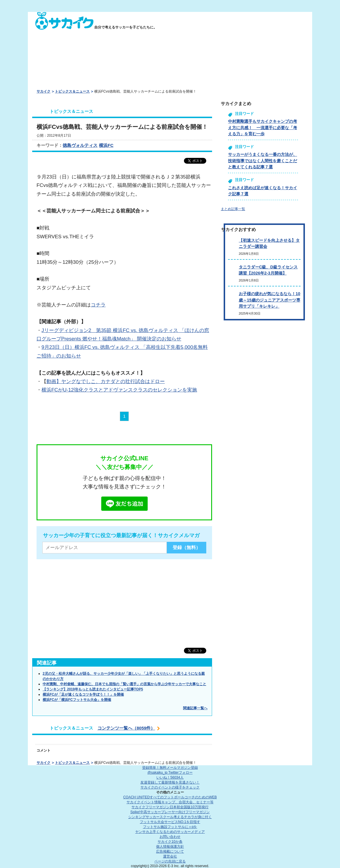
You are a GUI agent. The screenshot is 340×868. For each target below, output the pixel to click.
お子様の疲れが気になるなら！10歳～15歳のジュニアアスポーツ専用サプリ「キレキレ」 (270, 300)
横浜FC (106, 145)
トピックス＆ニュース (72, 91)
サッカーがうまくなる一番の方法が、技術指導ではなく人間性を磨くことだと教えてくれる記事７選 (263, 161)
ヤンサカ (170, 832)
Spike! (170, 812)
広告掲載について (170, 851)
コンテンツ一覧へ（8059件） (126, 728)
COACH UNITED (170, 797)
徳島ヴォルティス (80, 145)
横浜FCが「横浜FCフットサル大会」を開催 (77, 700)
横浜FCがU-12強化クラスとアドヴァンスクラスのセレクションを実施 (119, 390)
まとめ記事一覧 (233, 209)
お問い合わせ (170, 837)
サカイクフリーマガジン (170, 807)
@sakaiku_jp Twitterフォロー (170, 773)
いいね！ (170, 777)
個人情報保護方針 (170, 847)
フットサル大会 (170, 822)
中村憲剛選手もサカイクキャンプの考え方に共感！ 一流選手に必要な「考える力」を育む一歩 (263, 128)
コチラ (98, 305)
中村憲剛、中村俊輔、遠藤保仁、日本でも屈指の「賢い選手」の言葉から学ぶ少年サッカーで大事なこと (124, 684)
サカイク (44, 91)
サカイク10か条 (170, 842)
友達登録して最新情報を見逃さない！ (170, 782)
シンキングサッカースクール (170, 817)
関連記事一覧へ (195, 708)
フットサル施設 (170, 827)
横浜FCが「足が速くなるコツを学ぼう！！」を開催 (83, 694)
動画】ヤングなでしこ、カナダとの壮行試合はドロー (106, 381)
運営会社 (170, 856)
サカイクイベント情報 (170, 802)
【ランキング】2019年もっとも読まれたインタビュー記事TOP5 (93, 689)
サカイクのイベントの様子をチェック (170, 787)
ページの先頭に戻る (170, 861)
